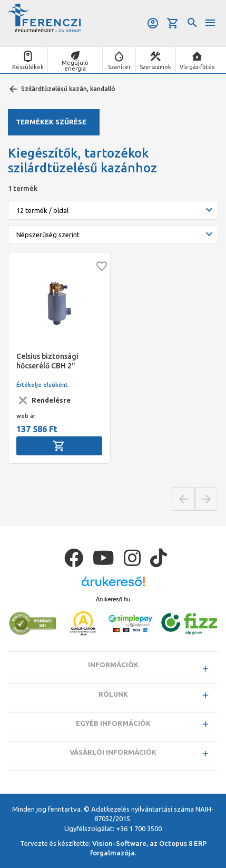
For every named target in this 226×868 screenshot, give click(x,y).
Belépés (153, 23)
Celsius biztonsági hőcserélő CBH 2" (47, 361)
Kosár (173, 23)
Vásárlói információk (113, 752)
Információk (113, 665)
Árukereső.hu (113, 599)
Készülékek (28, 67)
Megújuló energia (75, 66)
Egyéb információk (113, 723)
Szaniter (119, 67)
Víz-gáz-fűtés (197, 67)
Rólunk (113, 694)
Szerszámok (155, 67)
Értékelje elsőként (42, 385)
